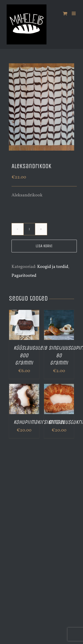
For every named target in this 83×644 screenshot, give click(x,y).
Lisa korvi (44, 246)
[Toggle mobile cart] (65, 13)
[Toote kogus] (29, 229)
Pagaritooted (24, 276)
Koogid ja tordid (53, 267)
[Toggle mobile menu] (74, 13)
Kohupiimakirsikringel (39, 422)
